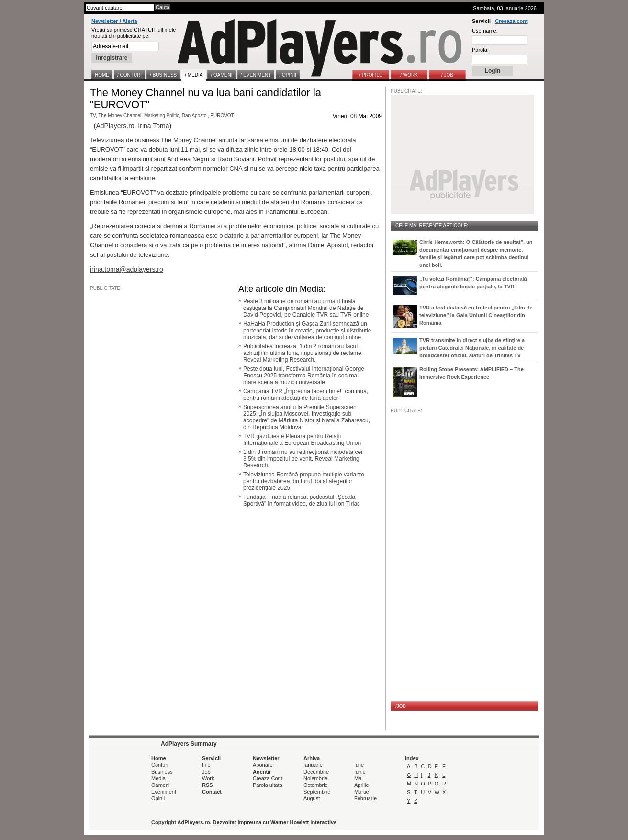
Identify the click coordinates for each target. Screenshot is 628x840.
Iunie (360, 772)
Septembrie (317, 792)
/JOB (401, 706)
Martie (362, 792)
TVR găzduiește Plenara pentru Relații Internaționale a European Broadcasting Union (302, 440)
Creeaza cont (511, 21)
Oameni (161, 785)
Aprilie (362, 785)
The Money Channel (120, 116)
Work (208, 778)
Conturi (160, 765)
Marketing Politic (162, 116)
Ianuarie (313, 765)
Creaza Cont (268, 778)
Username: (485, 31)
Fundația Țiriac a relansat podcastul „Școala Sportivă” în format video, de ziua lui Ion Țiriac (302, 500)
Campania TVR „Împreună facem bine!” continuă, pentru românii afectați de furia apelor (306, 395)
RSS (207, 785)
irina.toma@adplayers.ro (127, 269)
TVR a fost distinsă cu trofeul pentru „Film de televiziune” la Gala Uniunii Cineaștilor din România (476, 315)
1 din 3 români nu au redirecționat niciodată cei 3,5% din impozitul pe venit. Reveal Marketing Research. (303, 459)
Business (162, 772)
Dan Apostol (195, 116)
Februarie (365, 798)
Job (206, 772)
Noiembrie (315, 778)
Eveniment (164, 792)
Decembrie (316, 772)
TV (93, 116)
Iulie (359, 765)
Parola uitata (268, 785)
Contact (212, 792)
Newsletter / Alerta (114, 21)
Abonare (263, 765)
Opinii (158, 798)
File (206, 765)
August (312, 798)
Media (158, 778)
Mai (359, 778)
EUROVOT (222, 116)
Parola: (480, 50)
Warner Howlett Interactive (303, 822)
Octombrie (316, 785)
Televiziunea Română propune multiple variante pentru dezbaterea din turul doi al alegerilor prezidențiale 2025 (304, 481)
